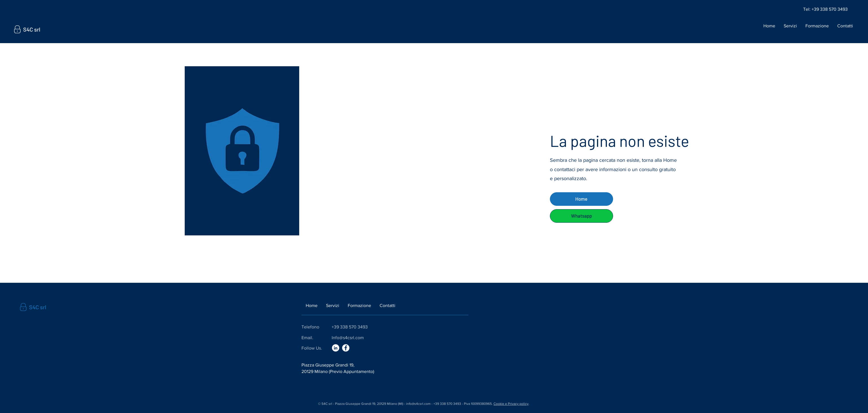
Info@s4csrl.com (348, 338)
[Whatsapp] (581, 216)
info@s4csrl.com (418, 404)
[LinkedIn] (336, 348)
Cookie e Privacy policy (511, 404)
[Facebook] (346, 348)
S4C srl (32, 29)
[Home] (581, 199)
